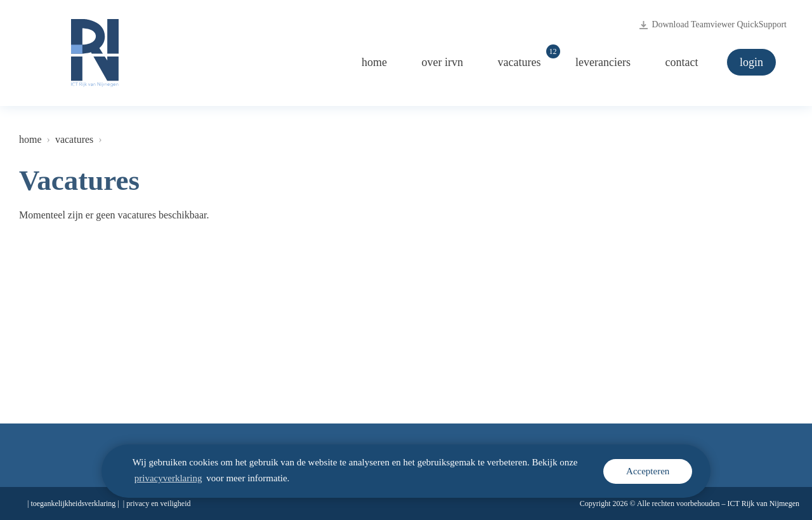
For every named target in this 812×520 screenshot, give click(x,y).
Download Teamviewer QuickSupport (713, 25)
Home (374, 62)
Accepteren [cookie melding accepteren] (648, 471)
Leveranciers (603, 62)
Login (751, 62)
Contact (682, 62)
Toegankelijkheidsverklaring (73, 503)
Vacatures (526, 59)
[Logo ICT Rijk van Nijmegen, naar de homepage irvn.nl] (95, 53)
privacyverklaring (168, 478)
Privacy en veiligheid (158, 503)
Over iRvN (442, 62)
